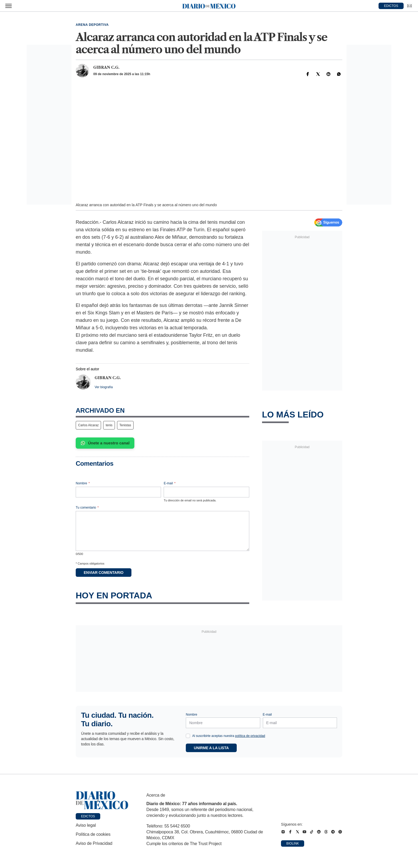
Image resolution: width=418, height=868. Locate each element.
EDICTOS (391, 6)
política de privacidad (250, 736)
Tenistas (125, 425)
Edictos (88, 816)
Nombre (83, 483)
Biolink (293, 843)
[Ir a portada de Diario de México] (102, 800)
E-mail (170, 483)
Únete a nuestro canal (105, 443)
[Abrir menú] (9, 6)
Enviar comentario (104, 573)
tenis (109, 425)
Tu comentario (87, 508)
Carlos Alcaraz (88, 425)
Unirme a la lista (211, 748)
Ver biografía (104, 387)
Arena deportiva (92, 25)
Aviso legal (86, 825)
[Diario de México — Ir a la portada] (209, 6)
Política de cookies (93, 834)
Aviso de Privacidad (94, 843)
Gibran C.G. (106, 67)
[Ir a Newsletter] (409, 6)
